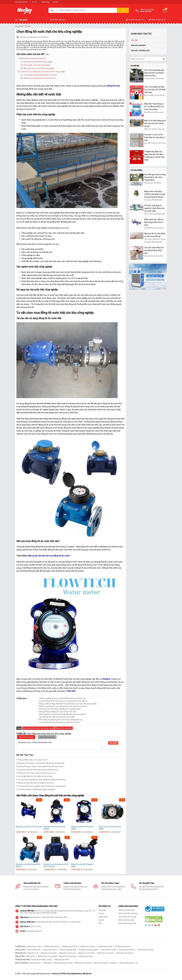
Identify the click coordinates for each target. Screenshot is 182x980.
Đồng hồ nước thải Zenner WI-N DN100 (28, 865)
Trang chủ (19, 26)
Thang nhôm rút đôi (108, 950)
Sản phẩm (21, 20)
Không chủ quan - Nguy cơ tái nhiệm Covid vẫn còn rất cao (40, 766)
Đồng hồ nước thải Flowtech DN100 (55, 828)
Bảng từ (114, 963)
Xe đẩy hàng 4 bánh (105, 946)
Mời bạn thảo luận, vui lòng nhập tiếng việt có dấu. (60, 745)
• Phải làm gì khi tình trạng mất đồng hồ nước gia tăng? (59, 709)
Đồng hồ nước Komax (68, 953)
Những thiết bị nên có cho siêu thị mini (32, 759)
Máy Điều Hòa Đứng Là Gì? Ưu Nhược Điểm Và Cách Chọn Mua (154, 107)
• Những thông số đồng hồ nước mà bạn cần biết (57, 712)
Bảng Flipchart (35, 963)
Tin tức (27, 26)
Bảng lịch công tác (101, 963)
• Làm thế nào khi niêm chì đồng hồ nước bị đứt (56, 717)
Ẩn (47, 54)
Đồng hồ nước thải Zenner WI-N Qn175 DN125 (56, 865)
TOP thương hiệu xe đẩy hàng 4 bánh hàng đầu (36, 789)
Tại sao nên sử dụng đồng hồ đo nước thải (40, 75)
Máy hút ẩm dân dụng (68, 956)
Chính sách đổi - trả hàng (128, 913)
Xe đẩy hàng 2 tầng (69, 946)
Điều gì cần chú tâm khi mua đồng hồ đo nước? (35, 782)
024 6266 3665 (61, 917)
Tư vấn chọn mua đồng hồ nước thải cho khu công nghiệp (42, 72)
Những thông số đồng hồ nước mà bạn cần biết (69, 45)
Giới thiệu (102, 910)
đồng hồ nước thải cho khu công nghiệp (38, 728)
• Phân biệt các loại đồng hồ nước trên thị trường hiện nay (60, 720)
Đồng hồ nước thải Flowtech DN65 (82, 865)
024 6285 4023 (48, 917)
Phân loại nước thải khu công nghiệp (38, 62)
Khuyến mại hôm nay (135, 20)
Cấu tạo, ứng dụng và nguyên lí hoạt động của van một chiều (154, 208)
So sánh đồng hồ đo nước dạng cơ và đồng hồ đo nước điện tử (89, 41)
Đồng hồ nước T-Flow (87, 953)
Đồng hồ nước (33, 953)
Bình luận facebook (47, 737)
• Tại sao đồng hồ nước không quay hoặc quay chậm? (59, 722)
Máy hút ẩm (31, 956)
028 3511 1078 (35, 926)
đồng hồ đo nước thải (64, 728)
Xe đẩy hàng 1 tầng (34, 946)
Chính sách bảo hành (127, 910)
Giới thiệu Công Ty (22, 2)
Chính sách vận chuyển (127, 917)
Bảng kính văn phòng (83, 963)
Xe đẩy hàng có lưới (123, 946)
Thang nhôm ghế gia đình (88, 950)
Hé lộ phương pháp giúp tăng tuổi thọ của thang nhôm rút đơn (154, 73)
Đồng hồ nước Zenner (106, 953)
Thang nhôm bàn (33, 950)
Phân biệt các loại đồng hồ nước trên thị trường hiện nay (89, 47)
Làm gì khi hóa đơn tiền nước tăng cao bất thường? (37, 769)
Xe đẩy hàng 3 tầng (87, 946)
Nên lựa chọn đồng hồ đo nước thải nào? (40, 78)
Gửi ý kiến (113, 743)
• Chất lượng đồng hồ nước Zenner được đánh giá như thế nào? (63, 706)
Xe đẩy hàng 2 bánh (52, 946)
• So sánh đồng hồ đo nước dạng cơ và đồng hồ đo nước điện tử (63, 701)
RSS (100, 923)
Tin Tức (34, 2)
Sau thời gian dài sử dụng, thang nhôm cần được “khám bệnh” (155, 177)
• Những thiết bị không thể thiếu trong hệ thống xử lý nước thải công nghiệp (67, 704)
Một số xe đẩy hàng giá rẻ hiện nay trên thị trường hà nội (155, 123)
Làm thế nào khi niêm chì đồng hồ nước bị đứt (48, 47)
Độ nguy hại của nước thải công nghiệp (39, 68)
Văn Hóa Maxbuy (138, 45)
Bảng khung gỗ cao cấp (63, 963)
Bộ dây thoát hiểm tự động (42, 960)
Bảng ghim (48, 963)
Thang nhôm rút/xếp (145, 950)
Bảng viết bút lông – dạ (129, 963)
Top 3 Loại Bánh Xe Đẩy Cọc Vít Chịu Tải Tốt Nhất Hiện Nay (155, 90)
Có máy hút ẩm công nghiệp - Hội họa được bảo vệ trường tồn (41, 786)
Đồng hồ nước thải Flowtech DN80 (82, 828)
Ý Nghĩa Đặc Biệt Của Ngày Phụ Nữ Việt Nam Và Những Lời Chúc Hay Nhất (154, 156)
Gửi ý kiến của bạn (26, 737)
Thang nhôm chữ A (50, 950)
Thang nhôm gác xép (68, 950)
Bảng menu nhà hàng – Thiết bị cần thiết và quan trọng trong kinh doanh (155, 194)
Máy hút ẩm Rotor (86, 956)
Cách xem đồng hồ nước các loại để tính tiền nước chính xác (40, 41)
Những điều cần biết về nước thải (33, 58)
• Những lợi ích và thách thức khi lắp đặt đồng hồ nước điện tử (62, 714)
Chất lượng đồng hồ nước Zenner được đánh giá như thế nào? (90, 43)
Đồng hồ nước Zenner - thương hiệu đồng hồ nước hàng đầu (41, 763)
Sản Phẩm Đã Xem (59, 20)
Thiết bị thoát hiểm (62, 960)
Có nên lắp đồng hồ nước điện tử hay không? (35, 776)
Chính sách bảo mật (126, 920)
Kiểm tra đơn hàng (157, 20)
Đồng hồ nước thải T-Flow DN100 (29, 827)
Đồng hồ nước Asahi (49, 953)
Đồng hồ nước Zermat (125, 953)
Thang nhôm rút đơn (127, 950)
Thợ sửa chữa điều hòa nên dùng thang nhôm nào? (154, 250)
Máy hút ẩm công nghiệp (47, 956)
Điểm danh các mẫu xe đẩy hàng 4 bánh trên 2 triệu (154, 222)
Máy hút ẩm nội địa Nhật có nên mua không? (155, 235)
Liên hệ (55, 2)
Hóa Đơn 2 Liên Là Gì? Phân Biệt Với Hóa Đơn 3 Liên (155, 137)
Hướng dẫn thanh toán (127, 923)
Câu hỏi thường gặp (140, 51)
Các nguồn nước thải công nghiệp (37, 65)
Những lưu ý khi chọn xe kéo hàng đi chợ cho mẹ (36, 773)
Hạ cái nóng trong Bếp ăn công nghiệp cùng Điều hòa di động (41, 779)
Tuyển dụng (45, 2)
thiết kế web (41, 974)
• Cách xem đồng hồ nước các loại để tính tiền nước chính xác (62, 698)
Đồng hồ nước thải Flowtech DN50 (110, 828)
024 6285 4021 (35, 917)
